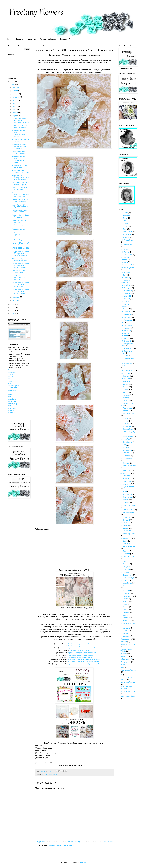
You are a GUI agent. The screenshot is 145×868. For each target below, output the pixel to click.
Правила (19, 39)
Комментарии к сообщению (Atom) (61, 845)
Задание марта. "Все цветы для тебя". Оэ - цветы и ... (21, 277)
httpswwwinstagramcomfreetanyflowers (82, 644)
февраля (16, 297)
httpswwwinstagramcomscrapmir (80, 646)
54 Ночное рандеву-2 (128, 505)
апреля (15, 113)
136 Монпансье (126, 363)
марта (15, 116)
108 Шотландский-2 (128, 268)
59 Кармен (125, 523)
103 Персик (125, 252)
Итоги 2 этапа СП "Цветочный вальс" (20, 259)
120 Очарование (127, 312)
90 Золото (124, 615)
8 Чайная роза (13, 386)
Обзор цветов (126, 662)
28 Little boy (125, 424)
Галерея (124, 642)
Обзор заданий (126, 659)
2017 (13, 311)
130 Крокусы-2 (126, 341)
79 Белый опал (126, 583)
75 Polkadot (125, 572)
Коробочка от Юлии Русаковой (19, 167)
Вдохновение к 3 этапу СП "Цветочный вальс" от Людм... (21, 253)
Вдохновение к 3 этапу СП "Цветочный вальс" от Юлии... (21, 291)
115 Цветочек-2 (126, 293)
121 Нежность (126, 314)
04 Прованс (125, 221)
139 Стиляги (125, 373)
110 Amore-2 (125, 278)
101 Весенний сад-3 (128, 245)
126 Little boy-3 (126, 325)
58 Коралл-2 (125, 520)
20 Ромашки (125, 395)
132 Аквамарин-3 (127, 348)
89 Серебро (125, 612)
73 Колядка (125, 567)
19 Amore (12, 413)
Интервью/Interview (128, 644)
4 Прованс (12, 377)
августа (15, 100)
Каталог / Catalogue (48, 39)
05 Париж (124, 224)
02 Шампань (125, 215)
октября (16, 94)
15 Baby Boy (13, 404)
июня (15, 106)
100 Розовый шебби (128, 240)
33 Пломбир (125, 439)
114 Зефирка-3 (126, 291)
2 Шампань (12, 372)
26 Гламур (124, 418)
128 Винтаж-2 (126, 331)
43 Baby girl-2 (126, 470)
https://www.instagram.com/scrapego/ (80, 657)
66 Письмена (125, 544)
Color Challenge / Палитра (127, 688)
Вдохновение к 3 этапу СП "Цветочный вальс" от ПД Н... (21, 284)
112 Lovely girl (126, 285)
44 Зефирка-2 (126, 473)
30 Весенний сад (127, 429)
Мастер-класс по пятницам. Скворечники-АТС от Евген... (21, 160)
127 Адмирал (126, 328)
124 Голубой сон (127, 320)
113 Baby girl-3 (126, 288)
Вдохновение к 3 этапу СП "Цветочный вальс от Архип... (21, 265)
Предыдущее (108, 842)
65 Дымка (124, 541)
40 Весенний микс (127, 458)
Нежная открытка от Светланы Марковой (21, 172)
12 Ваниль (12, 397)
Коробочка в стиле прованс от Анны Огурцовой (19, 147)
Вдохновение (126, 639)
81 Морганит (125, 590)
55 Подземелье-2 (127, 510)
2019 (13, 304)
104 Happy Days (127, 255)
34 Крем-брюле (126, 442)
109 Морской (125, 272)
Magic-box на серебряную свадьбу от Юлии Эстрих (21, 178)
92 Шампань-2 (126, 621)
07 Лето (123, 229)
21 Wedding (125, 398)
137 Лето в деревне (128, 366)
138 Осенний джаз (128, 370)
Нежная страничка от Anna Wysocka (20, 211)
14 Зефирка (12, 401)
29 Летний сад (126, 426)
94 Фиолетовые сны (128, 623)
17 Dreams (12, 408)
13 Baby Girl (12, 399)
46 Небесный (125, 479)
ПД (122, 667)
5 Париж (11, 379)
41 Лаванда (125, 463)
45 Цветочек (125, 476)
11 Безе (11, 395)
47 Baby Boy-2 (126, 481)
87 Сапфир (125, 607)
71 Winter (124, 561)
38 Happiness (126, 453)
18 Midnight (12, 410)
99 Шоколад (125, 636)
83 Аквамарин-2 (127, 596)
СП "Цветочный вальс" (49, 774)
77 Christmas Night (127, 578)
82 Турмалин (125, 593)
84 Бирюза (125, 599)
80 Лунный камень (128, 586)
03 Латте (124, 218)
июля (15, 103)
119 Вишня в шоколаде (125, 305)
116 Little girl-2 (126, 296)
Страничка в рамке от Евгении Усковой (20, 201)
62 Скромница (126, 531)
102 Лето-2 (125, 249)
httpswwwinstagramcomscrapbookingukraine (84, 659)
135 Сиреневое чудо (128, 358)
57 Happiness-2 (126, 517)
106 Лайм (124, 262)
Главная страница (74, 842)
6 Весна (11, 381)
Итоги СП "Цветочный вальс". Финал (20, 189)
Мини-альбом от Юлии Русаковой (21, 216)
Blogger (83, 862)
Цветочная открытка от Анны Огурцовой (21, 184)
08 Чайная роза (126, 232)
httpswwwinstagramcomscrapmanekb (82, 653)
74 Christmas (125, 569)
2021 (13, 82)
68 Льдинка (125, 551)
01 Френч (124, 213)
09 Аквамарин (126, 234)
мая (14, 109)
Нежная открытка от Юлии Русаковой (20, 153)
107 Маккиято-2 (126, 265)
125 (122, 323)
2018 (13, 307)
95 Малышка (125, 628)
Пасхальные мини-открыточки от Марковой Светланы (21, 121)
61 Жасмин (125, 528)
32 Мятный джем (127, 436)
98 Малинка (125, 633)
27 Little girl (125, 421)
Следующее (40, 842)
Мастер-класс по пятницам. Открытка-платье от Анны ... (21, 195)
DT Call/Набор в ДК (128, 691)
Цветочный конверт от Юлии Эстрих (20, 239)
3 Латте (11, 374)
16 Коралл (12, 406)
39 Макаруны (126, 456)
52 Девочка (125, 500)
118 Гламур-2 (126, 302)
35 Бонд (124, 445)
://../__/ (84, 664)
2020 (13, 85)
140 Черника (125, 379)
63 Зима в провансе (128, 534)
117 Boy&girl (125, 299)
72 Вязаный (125, 564)
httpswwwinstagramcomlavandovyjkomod (83, 662)
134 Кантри (125, 356)
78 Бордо (124, 580)
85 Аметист (125, 601)
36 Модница (125, 447)
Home (9, 39)
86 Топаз (124, 604)
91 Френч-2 (125, 618)
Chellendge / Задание (129, 682)
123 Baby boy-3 (126, 317)
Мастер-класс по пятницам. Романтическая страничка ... (19, 232)
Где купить (31, 39)
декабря (16, 88)
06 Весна (124, 226)
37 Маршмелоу (126, 450)
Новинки (124, 654)
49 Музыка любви (127, 487)
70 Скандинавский (127, 557)
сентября (16, 97)
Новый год (125, 656)
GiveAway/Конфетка (128, 696)
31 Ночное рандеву (128, 432)
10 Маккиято (13, 390)
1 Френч (11, 370)
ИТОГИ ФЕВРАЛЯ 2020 (21, 248)
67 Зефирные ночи (128, 546)
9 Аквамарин (13, 388)
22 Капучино (125, 401)
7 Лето (10, 383)
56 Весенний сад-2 (128, 512)
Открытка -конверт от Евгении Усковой (20, 127)
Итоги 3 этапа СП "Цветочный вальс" (20, 206)
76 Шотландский (127, 575)
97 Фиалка (125, 631)
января (15, 300)
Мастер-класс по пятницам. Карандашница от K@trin (20, 133)
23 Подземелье (126, 408)
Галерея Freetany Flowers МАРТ (19, 271)
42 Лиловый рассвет (128, 466)
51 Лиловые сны (127, 497)
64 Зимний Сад (126, 538)
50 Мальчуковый (127, 494)
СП (122, 675)
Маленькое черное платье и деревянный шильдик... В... (19, 223)
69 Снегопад (125, 554)
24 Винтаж (125, 411)
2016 (13, 314)
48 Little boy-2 (126, 484)
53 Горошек (125, 502)
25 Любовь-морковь (128, 413)
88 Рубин (124, 610)
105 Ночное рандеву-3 (125, 258)
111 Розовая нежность (125, 282)
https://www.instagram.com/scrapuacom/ (81, 648)
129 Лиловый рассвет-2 (126, 335)
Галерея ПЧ (65, 39)
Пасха (123, 665)
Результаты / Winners (128, 670)
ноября (15, 91)
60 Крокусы (125, 525)
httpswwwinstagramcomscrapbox (80, 655)
